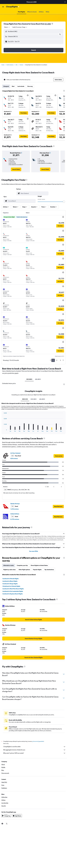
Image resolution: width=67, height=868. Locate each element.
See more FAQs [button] (34, 551)
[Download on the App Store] (17, 818)
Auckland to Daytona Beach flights (13, 594)
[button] (65, 2)
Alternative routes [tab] (9, 565)
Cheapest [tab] (6, 86)
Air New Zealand (15, 453)
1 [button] (53, 360)
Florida (21, 65)
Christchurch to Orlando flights (11, 586)
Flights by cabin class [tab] (9, 570)
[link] (16, 169)
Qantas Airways (15, 504)
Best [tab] (13, 86)
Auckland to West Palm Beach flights (13, 589)
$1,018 (48, 24)
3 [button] (60, 360)
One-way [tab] (30, 86)
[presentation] (52, 24)
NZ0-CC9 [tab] (25, 399)
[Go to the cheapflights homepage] (13, 7)
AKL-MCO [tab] (38, 379)
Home (3, 65)
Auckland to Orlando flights (11, 579)
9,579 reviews (15, 519)
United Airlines (15, 514)
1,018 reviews (15, 509)
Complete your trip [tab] (22, 565)
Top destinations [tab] (49, 570)
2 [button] (57, 360)
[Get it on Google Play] (6, 818)
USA (16, 65)
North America (10, 65)
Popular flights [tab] (37, 570)
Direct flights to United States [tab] (39, 565)
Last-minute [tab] (21, 86)
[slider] (64, 202)
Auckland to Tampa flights (10, 584)
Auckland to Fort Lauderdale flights (13, 591)
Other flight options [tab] (24, 570)
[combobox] (7, 27)
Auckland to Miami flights (10, 581)
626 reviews (14, 458)
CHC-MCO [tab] (29, 379)
